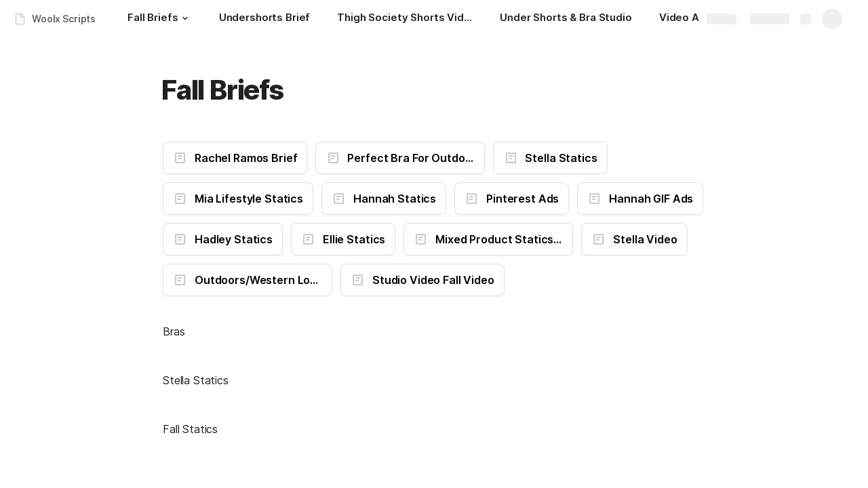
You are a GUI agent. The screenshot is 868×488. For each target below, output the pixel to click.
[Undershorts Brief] (265, 19)
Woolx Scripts (64, 19)
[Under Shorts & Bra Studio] (566, 19)
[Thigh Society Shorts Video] (405, 19)
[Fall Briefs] (159, 19)
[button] (185, 18)
